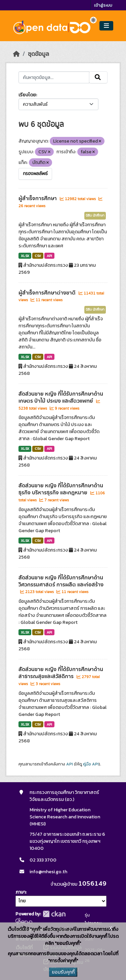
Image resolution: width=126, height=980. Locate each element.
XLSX (25, 256)
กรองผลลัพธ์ (35, 174)
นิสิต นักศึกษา (95, 216)
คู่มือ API (91, 764)
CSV (38, 256)
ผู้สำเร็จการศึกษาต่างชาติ (48, 293)
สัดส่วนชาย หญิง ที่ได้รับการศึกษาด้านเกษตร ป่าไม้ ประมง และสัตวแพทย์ (61, 397)
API (49, 256)
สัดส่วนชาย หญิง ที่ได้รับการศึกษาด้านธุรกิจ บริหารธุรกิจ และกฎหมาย (61, 489)
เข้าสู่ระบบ (103, 5)
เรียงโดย (27, 95)
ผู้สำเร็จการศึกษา (38, 198)
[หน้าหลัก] (16, 54)
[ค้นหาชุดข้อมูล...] (54, 77)
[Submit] (98, 77)
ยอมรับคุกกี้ (63, 972)
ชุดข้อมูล (38, 54)
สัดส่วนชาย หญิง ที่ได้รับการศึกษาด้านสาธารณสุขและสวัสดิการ (61, 673)
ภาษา (20, 892)
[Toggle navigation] (106, 26)
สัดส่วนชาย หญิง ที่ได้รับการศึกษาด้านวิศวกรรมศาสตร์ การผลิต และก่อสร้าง (61, 581)
